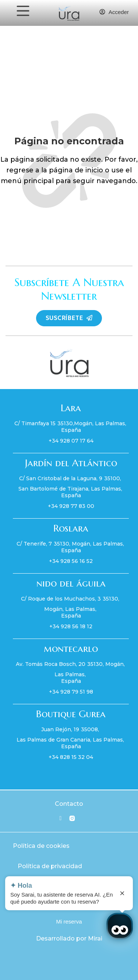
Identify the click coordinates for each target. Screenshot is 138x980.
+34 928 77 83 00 (71, 506)
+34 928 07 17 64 (71, 441)
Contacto (69, 804)
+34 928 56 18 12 (71, 626)
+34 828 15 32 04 (71, 757)
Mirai (95, 938)
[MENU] (23, 11)
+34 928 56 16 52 (71, 561)
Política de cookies (41, 846)
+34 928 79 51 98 (71, 692)
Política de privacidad (50, 866)
